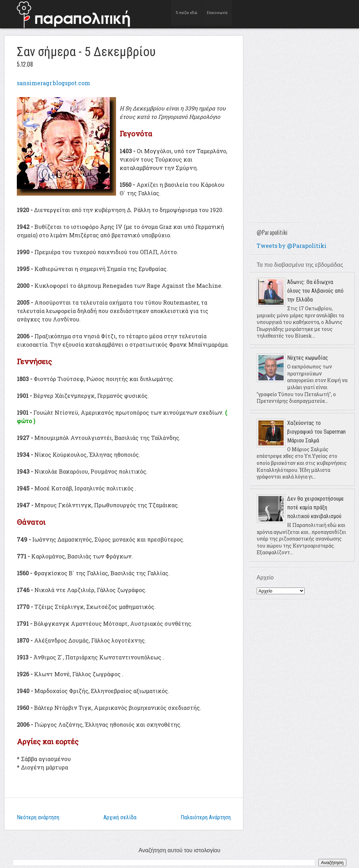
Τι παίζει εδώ (187, 14)
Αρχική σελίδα (120, 817)
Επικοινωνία (217, 14)
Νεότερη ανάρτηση (38, 817)
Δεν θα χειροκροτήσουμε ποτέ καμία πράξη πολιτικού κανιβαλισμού (316, 507)
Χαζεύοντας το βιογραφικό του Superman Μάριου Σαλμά (316, 432)
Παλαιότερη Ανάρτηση (206, 817)
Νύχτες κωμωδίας (308, 358)
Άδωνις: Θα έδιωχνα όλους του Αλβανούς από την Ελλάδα (315, 291)
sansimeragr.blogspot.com (53, 83)
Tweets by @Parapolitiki (292, 246)
